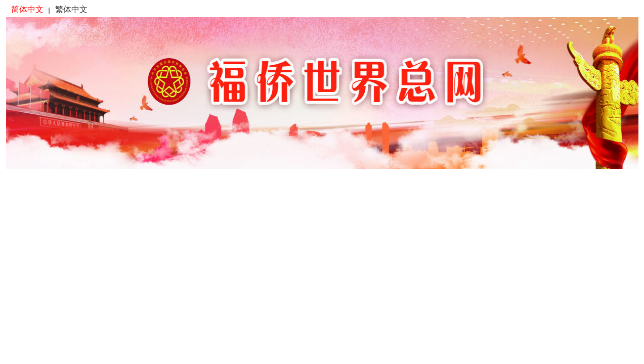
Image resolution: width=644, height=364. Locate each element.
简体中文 (27, 9)
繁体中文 (71, 9)
